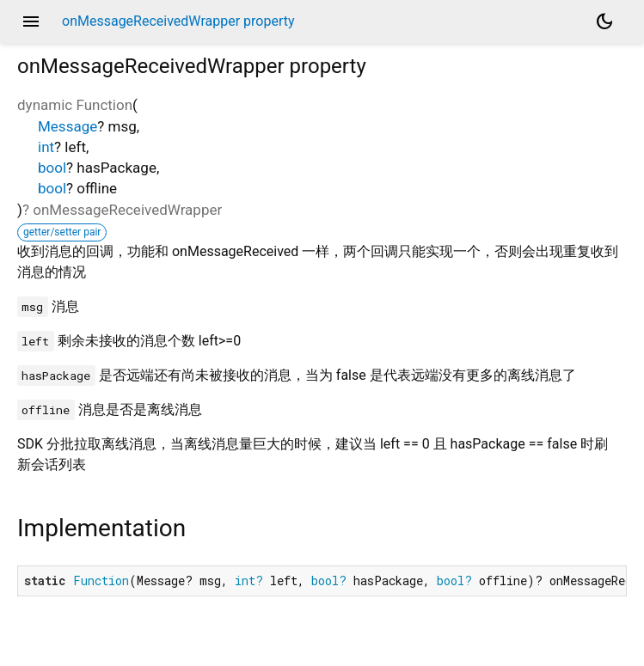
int (46, 147)
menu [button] (31, 21)
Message (67, 126)
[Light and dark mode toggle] (604, 21)
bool (52, 168)
